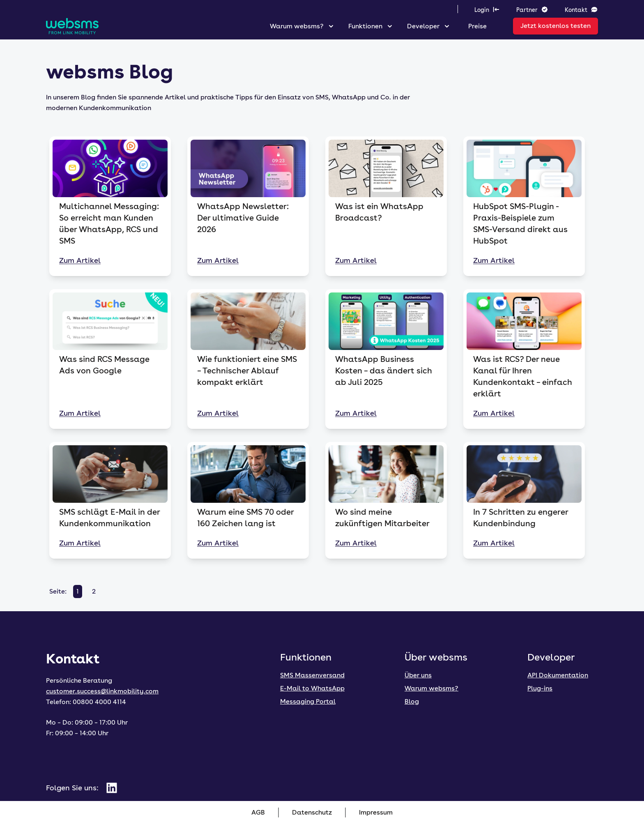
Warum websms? (297, 26)
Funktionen (365, 26)
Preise (477, 26)
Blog (412, 701)
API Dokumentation (558, 675)
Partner (532, 9)
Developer (423, 26)
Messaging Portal (308, 701)
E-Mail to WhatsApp (312, 688)
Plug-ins (540, 688)
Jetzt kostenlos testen (555, 26)
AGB (258, 812)
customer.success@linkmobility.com (102, 691)
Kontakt (581, 9)
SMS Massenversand (312, 675)
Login (487, 9)
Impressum (376, 812)
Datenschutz (312, 812)
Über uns (418, 675)
